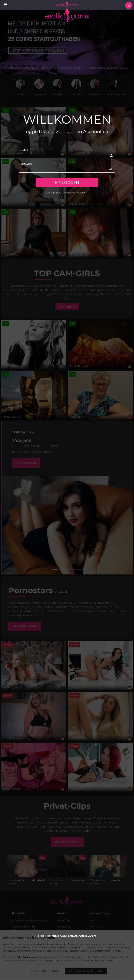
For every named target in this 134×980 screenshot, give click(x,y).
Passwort (26, 164)
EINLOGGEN (67, 182)
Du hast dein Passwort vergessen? (66, 193)
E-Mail (24, 150)
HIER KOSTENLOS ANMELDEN (74, 936)
